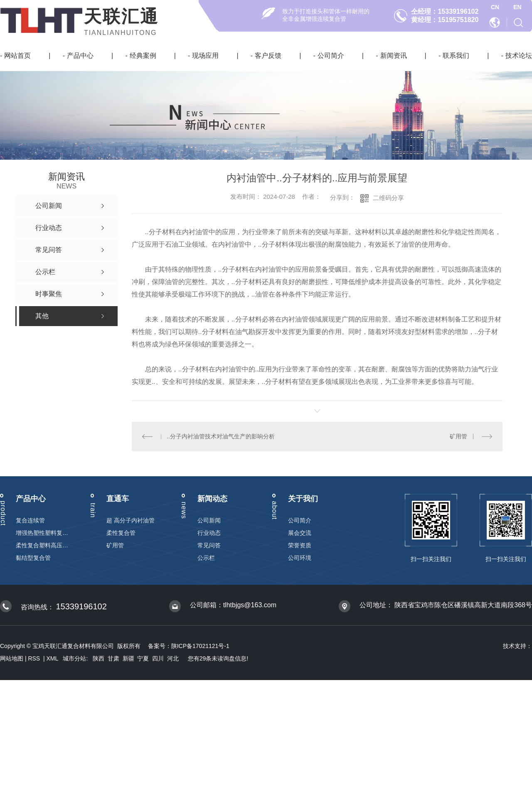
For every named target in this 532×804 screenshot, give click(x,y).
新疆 (128, 658)
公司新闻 (209, 520)
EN (517, 7)
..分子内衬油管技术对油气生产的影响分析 (221, 436)
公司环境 (300, 558)
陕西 (99, 658)
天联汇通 (121, 16)
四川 (158, 658)
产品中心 (80, 56)
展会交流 (300, 533)
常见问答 (209, 545)
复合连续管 (30, 520)
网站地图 (12, 658)
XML (53, 658)
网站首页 (17, 56)
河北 (173, 658)
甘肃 (113, 658)
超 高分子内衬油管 (131, 520)
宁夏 (143, 658)
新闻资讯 (394, 56)
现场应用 (205, 56)
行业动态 (209, 533)
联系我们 (456, 56)
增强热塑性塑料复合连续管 (42, 533)
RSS (35, 658)
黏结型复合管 (33, 558)
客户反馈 (268, 56)
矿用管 (459, 436)
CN (495, 7)
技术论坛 (519, 56)
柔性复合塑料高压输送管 (42, 545)
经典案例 (143, 56)
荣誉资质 (300, 545)
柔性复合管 (121, 533)
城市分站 (74, 658)
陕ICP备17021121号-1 (200, 646)
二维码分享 (388, 198)
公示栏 (206, 558)
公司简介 (331, 56)
